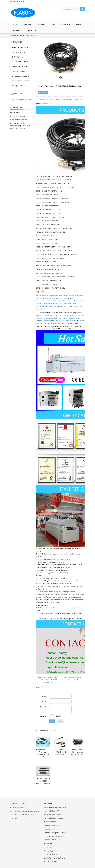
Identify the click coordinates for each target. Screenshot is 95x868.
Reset (61, 721)
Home (16, 25)
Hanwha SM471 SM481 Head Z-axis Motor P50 (60, 752)
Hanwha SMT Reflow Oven (45, 321)
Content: (43, 707)
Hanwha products (62, 315)
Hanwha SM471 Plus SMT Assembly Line (53, 306)
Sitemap (14, 818)
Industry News (49, 829)
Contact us (31, 30)
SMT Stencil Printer (19, 52)
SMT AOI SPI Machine (20, 66)
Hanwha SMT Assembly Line (54, 818)
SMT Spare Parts (31, 35)
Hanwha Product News (52, 826)
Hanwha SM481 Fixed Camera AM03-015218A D (78, 752)
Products (41, 25)
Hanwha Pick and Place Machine (55, 807)
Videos (78, 25)
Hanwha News (50, 822)
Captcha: (43, 716)
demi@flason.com (18, 2)
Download (65, 25)
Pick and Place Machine (20, 47)
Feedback (17, 30)
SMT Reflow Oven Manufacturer (55, 858)
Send (52, 721)
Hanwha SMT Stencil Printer (52, 318)
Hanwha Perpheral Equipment (54, 836)
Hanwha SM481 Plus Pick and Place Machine (51, 295)
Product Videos (49, 851)
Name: (44, 697)
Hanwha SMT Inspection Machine (66, 321)
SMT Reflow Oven (18, 57)
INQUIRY (43, 93)
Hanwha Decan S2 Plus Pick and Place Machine (58, 301)
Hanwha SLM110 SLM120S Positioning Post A (43, 781)
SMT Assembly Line (19, 71)
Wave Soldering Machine (20, 76)
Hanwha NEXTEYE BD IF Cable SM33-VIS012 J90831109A (49, 680)
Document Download (51, 854)
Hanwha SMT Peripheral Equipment (60, 323)
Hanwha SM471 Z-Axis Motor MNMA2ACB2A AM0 (43, 753)
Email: (44, 702)
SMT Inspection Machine (20, 62)
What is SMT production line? (22, 100)
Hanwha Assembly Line (71, 318)
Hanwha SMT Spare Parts (53, 840)
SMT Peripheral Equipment (21, 81)
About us (27, 25)
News (53, 25)
